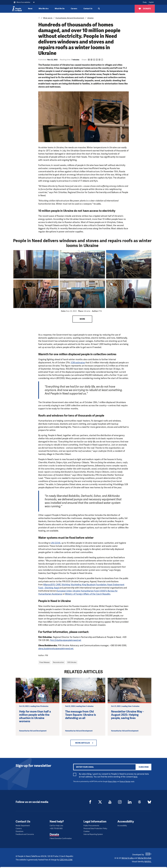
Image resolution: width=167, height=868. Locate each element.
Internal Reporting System (93, 834)
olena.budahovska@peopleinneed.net (56, 649)
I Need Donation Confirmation (61, 839)
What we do (48, 18)
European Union (64, 591)
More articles (83, 743)
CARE (58, 585)
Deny (148, 863)
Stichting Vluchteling (71, 585)
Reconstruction (58, 662)
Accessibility (122, 826)
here (135, 777)
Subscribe (144, 767)
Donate (54, 834)
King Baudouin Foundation (94, 585)
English (151, 2)
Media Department (23, 826)
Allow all (148, 851)
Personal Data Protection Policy (95, 829)
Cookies (87, 831)
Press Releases (44, 662)
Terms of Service (125, 782)
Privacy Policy (112, 782)
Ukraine (90, 18)
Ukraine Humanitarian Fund (86, 591)
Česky (145, 2)
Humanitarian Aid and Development (70, 18)
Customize (148, 857)
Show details (36, 865)
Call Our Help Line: (56, 826)
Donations (19, 831)
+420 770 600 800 (56, 829)
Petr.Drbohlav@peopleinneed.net (66, 640)
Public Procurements (91, 826)
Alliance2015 (49, 585)
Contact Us (88, 9)
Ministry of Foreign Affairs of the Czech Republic (88, 594)
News (30, 9)
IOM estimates (78, 363)
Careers (74, 9)
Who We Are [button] (44, 9)
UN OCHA (56, 543)
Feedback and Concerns (25, 834)
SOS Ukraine (72, 662)
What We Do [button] (60, 9)
